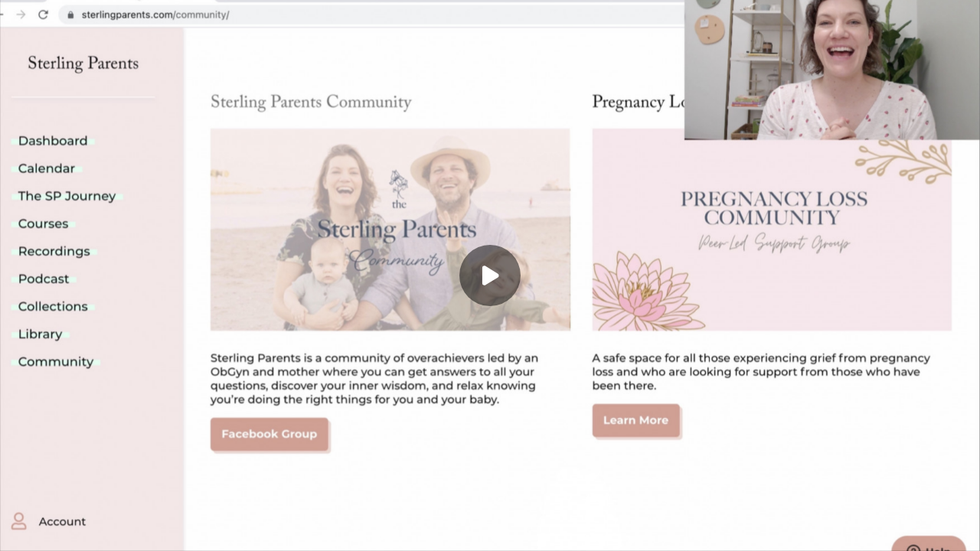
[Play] (490, 275)
